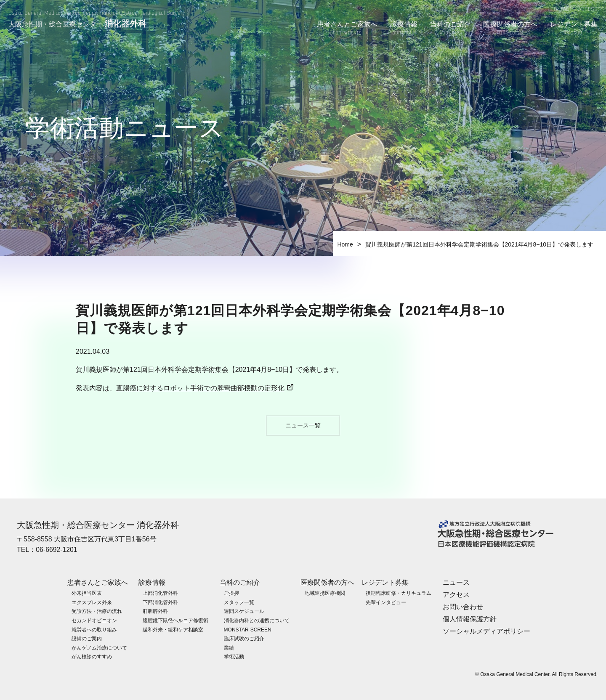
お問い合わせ (463, 606)
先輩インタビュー (386, 602)
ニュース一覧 (303, 425)
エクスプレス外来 (92, 602)
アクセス (456, 595)
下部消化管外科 (160, 602)
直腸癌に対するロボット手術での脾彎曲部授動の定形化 (200, 388)
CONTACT (561, 9)
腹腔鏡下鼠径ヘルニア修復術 (175, 620)
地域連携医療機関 (325, 593)
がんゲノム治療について (99, 647)
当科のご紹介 (451, 29)
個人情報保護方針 (470, 619)
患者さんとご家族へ (347, 29)
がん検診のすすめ (92, 657)
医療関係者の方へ (510, 29)
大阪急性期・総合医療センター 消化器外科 (98, 525)
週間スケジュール (244, 611)
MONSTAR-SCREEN (248, 629)
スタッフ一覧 (239, 602)
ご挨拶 (231, 593)
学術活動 (234, 657)
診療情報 (404, 29)
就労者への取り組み (94, 629)
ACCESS (588, 9)
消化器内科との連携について (257, 620)
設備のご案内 (87, 639)
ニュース (456, 582)
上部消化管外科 (160, 593)
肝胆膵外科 (155, 611)
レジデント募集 (574, 29)
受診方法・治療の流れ (97, 611)
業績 (229, 647)
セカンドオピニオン (94, 620)
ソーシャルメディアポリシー (486, 631)
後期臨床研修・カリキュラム (399, 593)
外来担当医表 (87, 593)
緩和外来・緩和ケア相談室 (173, 629)
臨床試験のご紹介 (244, 639)
